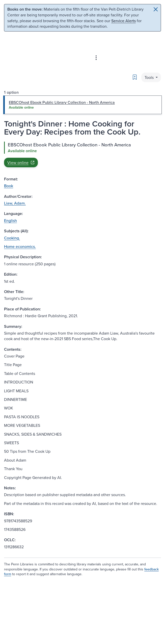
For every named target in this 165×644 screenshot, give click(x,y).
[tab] (82, 105)
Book (9, 186)
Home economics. (20, 246)
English (10, 220)
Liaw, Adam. (15, 203)
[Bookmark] (135, 77)
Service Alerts (123, 21)
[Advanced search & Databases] (96, 58)
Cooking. (12, 238)
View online (21, 163)
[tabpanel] (82, 154)
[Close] (156, 9)
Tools (150, 77)
